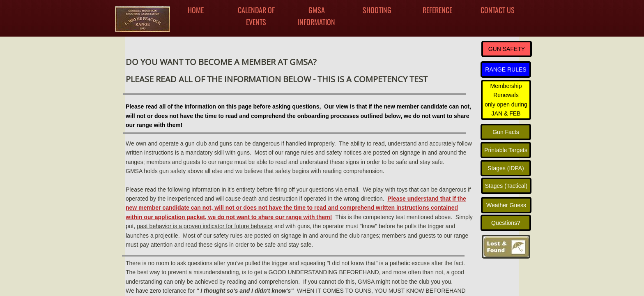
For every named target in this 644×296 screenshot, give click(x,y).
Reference (437, 10)
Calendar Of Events (256, 16)
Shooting (377, 10)
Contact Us (498, 10)
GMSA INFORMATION (316, 16)
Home (196, 10)
